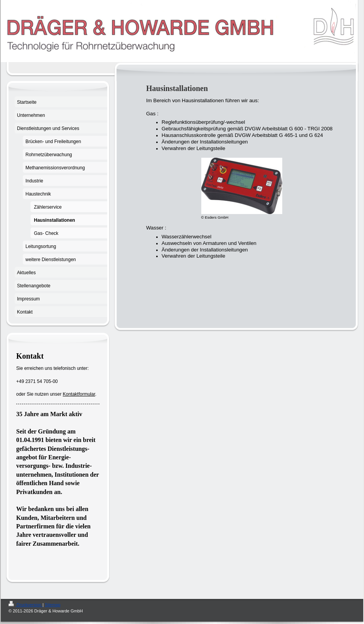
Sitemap (52, 605)
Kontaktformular (79, 394)
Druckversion (25, 605)
